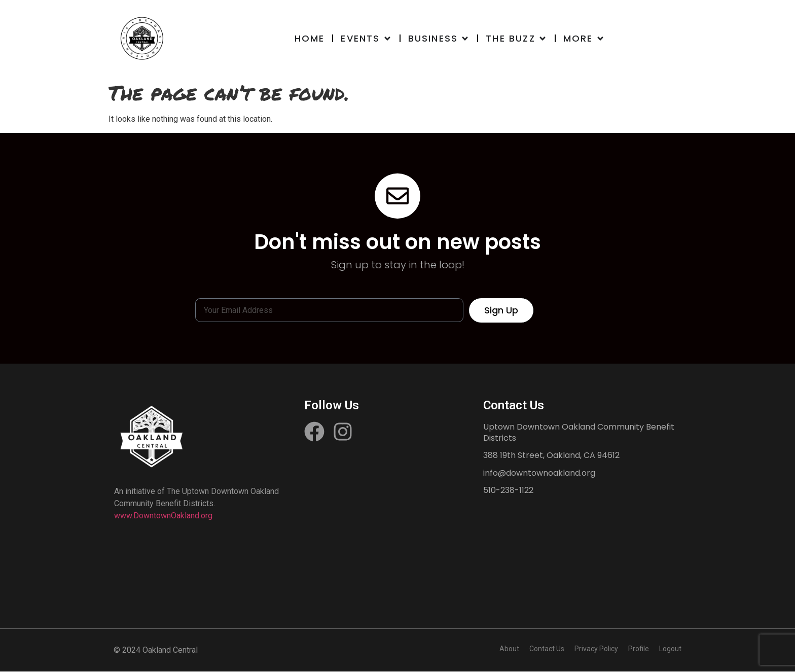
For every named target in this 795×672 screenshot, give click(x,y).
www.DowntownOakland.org (163, 516)
